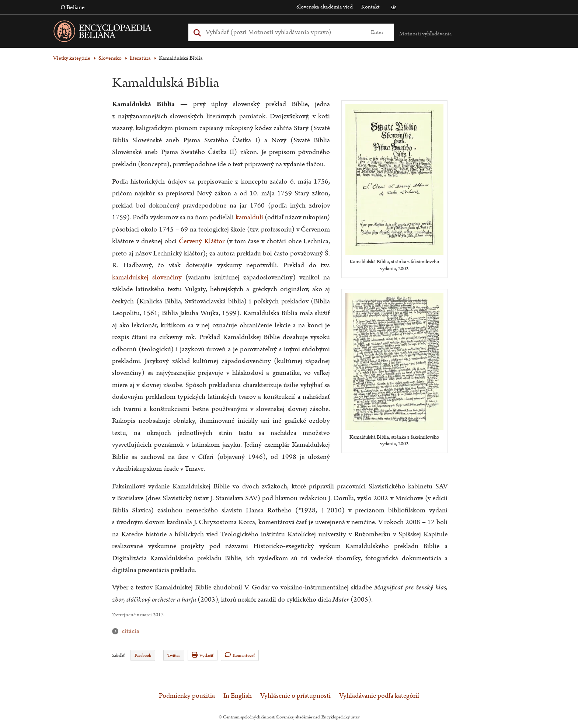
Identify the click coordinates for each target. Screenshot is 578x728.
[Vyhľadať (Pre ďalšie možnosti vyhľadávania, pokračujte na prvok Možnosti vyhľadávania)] (283, 32)
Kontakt (370, 7)
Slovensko (110, 58)
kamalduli (249, 217)
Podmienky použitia (187, 696)
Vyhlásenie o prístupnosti (295, 696)
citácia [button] (117, 631)
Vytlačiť (203, 655)
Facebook (143, 656)
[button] (394, 7)
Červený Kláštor (202, 241)
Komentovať (240, 655)
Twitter (174, 656)
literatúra (140, 58)
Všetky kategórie (72, 58)
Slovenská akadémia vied (325, 7)
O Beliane (73, 7)
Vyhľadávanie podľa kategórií (379, 696)
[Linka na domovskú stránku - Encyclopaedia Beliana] (114, 33)
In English (238, 696)
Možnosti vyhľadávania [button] (426, 34)
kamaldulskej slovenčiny (147, 277)
